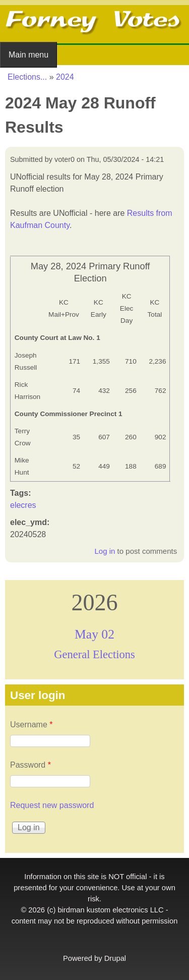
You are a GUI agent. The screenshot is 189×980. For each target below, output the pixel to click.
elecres (23, 505)
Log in (105, 551)
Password (30, 765)
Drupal (115, 958)
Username (31, 725)
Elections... (27, 77)
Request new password (52, 805)
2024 (65, 77)
